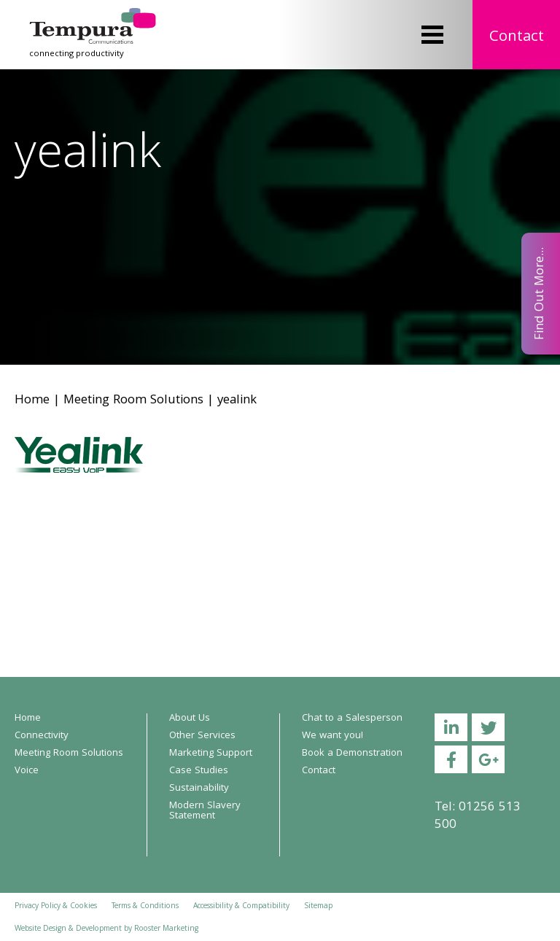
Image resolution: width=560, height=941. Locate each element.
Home (32, 401)
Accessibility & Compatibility (241, 907)
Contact (517, 38)
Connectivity (42, 736)
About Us (190, 719)
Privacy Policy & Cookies (56, 907)
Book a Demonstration (352, 754)
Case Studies (199, 771)
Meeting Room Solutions (133, 401)
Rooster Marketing (166, 929)
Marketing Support (211, 754)
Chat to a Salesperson (352, 719)
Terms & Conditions (145, 907)
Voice (27, 771)
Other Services (202, 736)
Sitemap (318, 907)
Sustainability (199, 789)
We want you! (332, 736)
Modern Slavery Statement (205, 811)
